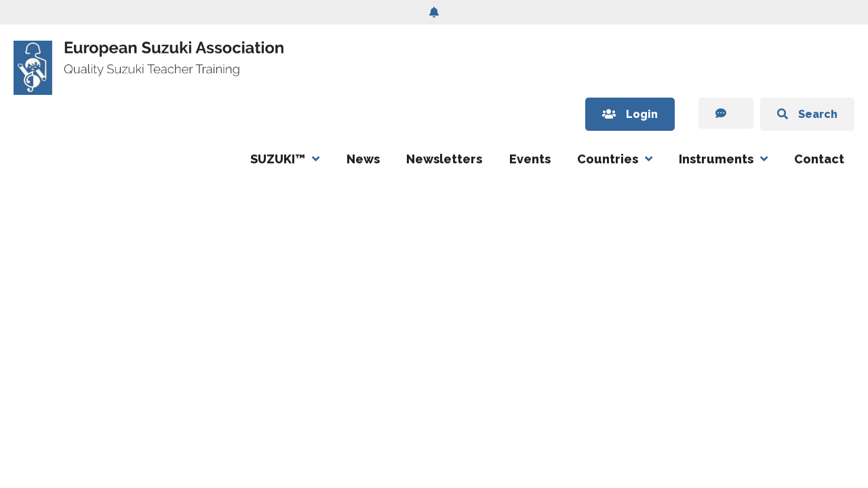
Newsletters (444, 159)
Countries (608, 159)
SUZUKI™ (278, 159)
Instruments (716, 159)
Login (630, 114)
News (363, 159)
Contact (819, 159)
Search (807, 114)
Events (530, 159)
